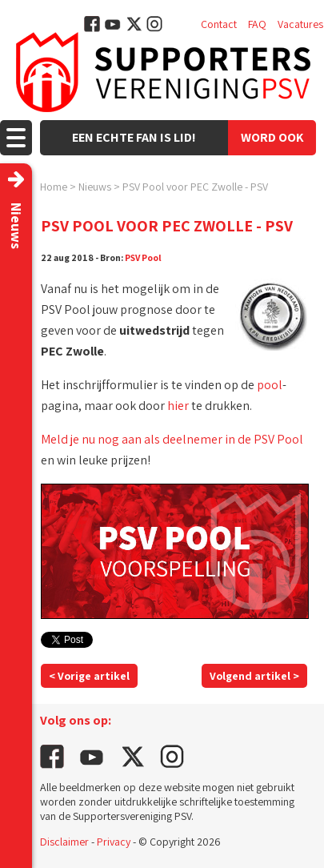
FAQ (257, 24)
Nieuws (95, 187)
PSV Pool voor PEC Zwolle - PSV (195, 187)
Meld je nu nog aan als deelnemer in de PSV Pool (172, 439)
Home (54, 187)
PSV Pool (143, 257)
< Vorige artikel (89, 676)
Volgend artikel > (254, 676)
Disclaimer (64, 842)
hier (178, 406)
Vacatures (300, 24)
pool (270, 385)
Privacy (114, 842)
